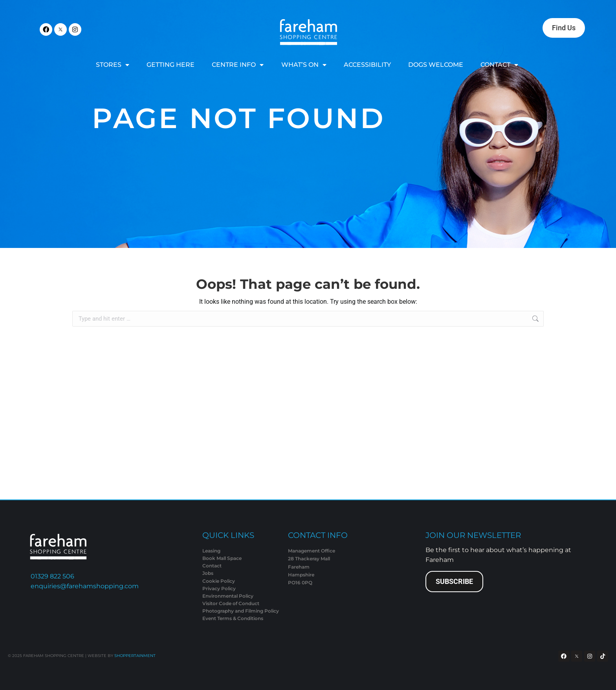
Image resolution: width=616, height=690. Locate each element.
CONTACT (499, 65)
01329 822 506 (52, 576)
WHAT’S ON (304, 65)
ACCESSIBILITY (367, 65)
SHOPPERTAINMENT (135, 656)
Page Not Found (239, 118)
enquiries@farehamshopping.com (85, 586)
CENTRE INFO (238, 65)
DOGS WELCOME (436, 65)
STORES (113, 65)
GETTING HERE (170, 65)
